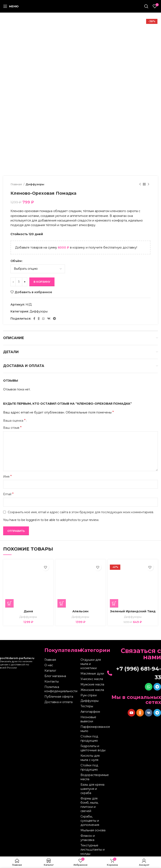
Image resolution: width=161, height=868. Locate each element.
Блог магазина (55, 676)
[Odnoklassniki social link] (39, 319)
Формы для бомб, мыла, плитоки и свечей (89, 805)
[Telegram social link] (55, 319)
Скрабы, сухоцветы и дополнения (90, 821)
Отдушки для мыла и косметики (91, 664)
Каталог (50, 671)
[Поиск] (146, 6)
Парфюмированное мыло (93, 729)
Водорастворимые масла (93, 777)
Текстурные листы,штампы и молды (93, 850)
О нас (49, 665)
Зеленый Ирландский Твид (133, 611)
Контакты (52, 681)
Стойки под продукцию (89, 738)
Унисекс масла (92, 679)
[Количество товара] (19, 282)
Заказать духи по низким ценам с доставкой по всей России (17, 663)
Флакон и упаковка (88, 838)
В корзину (42, 282)
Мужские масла (92, 684)
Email (8, 494)
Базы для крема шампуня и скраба (92, 789)
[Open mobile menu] (11, 6)
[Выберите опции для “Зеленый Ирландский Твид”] (114, 603)
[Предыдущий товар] (140, 184)
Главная (16, 184)
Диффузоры (35, 184)
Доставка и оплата (58, 702)
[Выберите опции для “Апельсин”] (62, 603)
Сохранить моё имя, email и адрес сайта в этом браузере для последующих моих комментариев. (81, 512)
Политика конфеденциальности (61, 689)
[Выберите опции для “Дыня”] (9, 603)
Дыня (28, 611)
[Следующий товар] (148, 184)
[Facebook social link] (34, 319)
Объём (16, 261)
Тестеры (87, 706)
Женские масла (92, 690)
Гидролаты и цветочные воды (93, 748)
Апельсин (80, 611)
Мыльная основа (93, 830)
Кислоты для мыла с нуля (90, 758)
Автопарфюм (90, 712)
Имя (7, 476)
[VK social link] (49, 319)
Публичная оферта (59, 697)
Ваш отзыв (12, 428)
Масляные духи (92, 674)
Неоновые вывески (88, 719)
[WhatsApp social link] (43, 319)
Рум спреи (89, 695)
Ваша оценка (14, 421)
